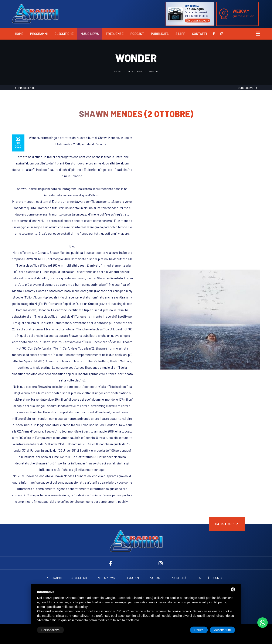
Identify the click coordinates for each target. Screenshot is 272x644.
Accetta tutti (222, 630)
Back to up (227, 524)
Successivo (247, 88)
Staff (180, 34)
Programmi (39, 34)
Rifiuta (199, 630)
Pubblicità (160, 34)
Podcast (137, 34)
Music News (90, 34)
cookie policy (78, 607)
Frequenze (115, 34)
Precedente (25, 88)
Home (19, 34)
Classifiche (64, 34)
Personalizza (51, 630)
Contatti (199, 34)
